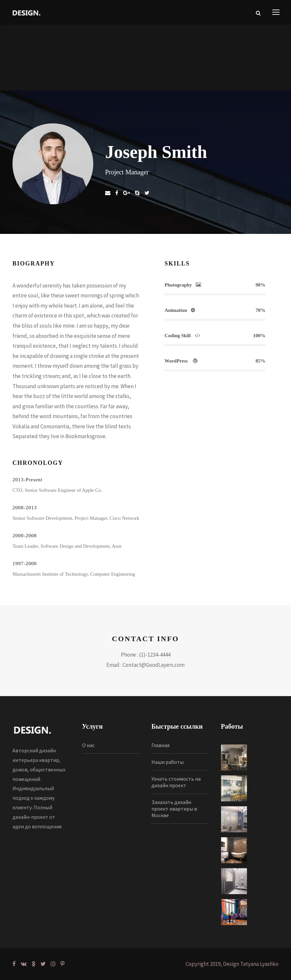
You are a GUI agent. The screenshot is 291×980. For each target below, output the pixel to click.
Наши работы (168, 762)
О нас (88, 745)
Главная (160, 745)
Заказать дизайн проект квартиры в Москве (174, 809)
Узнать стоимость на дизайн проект (176, 782)
